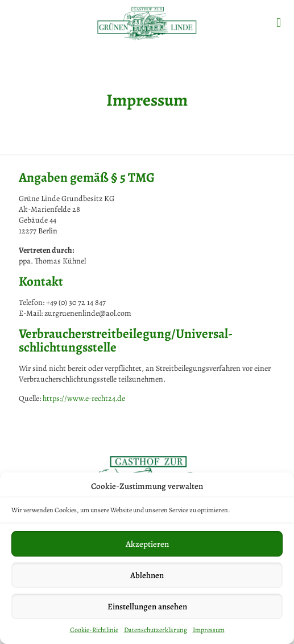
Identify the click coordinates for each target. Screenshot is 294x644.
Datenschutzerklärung (156, 630)
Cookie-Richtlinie (94, 630)
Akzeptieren (147, 544)
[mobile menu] (279, 23)
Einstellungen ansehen (147, 607)
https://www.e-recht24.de (84, 398)
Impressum (209, 630)
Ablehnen (147, 575)
